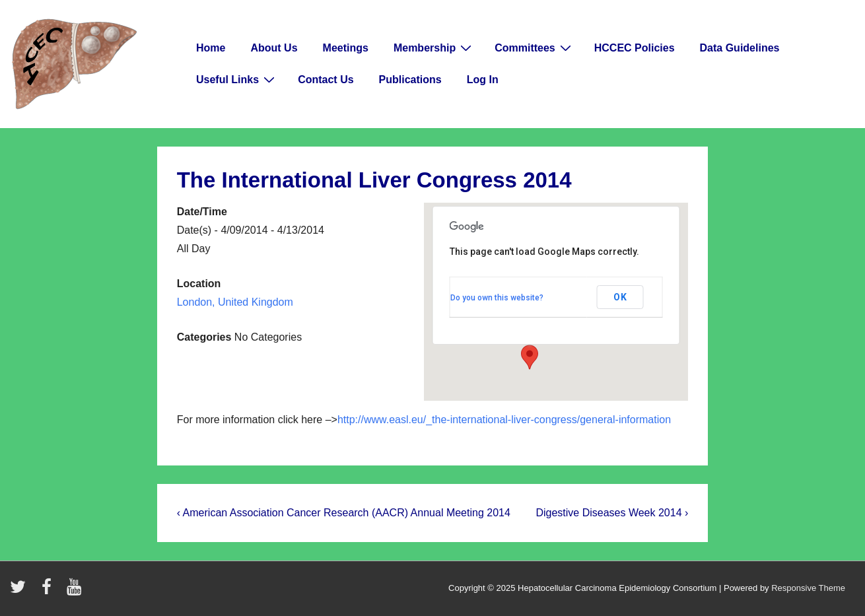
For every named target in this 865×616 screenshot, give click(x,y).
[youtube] (76, 591)
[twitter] (21, 591)
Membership (434, 48)
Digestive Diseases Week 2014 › (612, 513)
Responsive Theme (808, 588)
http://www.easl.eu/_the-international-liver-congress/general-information (504, 420)
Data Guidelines (740, 48)
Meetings (346, 48)
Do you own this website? (497, 298)
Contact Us (326, 80)
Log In (483, 80)
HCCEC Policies (635, 48)
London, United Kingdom (235, 302)
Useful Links (237, 79)
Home (211, 48)
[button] (530, 357)
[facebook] (50, 591)
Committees (535, 48)
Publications (410, 80)
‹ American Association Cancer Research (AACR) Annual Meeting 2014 (344, 513)
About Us (274, 48)
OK (620, 297)
